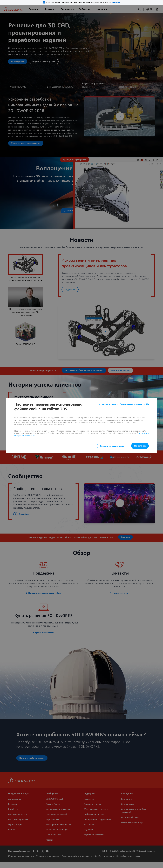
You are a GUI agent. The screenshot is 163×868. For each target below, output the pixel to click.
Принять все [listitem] (140, 446)
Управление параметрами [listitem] (112, 446)
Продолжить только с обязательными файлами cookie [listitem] (124, 404)
